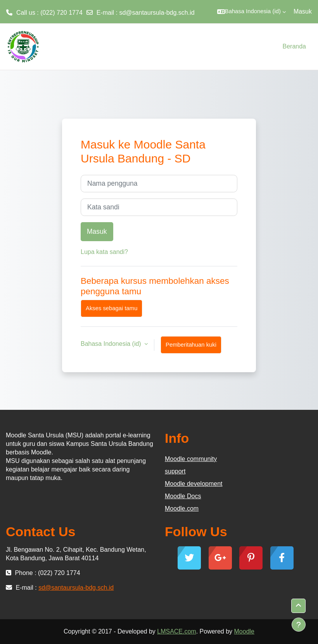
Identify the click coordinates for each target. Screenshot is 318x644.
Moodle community (191, 459)
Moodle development (194, 484)
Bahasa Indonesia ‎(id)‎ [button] (112, 344)
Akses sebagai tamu (111, 308)
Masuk (303, 11)
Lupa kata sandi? (104, 252)
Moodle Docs (183, 496)
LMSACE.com (176, 631)
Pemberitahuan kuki (191, 345)
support (175, 471)
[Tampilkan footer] (299, 625)
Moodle (244, 631)
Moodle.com (182, 508)
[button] (251, 12)
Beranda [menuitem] (295, 46)
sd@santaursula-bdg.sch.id (157, 13)
